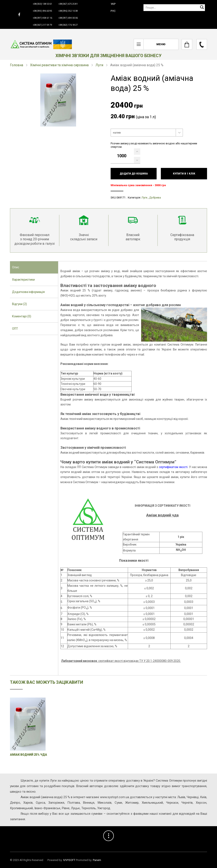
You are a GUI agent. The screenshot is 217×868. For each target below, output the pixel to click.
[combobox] (147, 133)
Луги (99, 65)
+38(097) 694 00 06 (68, 18)
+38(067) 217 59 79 (42, 25)
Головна (17, 65)
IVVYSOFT (69, 860)
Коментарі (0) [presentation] (22, 316)
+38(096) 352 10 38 (68, 11)
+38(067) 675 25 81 (68, 4)
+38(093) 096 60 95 (42, 11)
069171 (121, 198)
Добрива (155, 198)
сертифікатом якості (173, 467)
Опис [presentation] (16, 267)
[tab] (34, 267)
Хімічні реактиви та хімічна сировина (59, 65)
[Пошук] (174, 8)
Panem (97, 860)
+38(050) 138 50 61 (42, 4)
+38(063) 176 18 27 (68, 25)
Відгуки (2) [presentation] (19, 304)
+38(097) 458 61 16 (42, 18)
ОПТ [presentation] (15, 329)
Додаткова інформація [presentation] (28, 292)
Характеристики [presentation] (23, 280)
